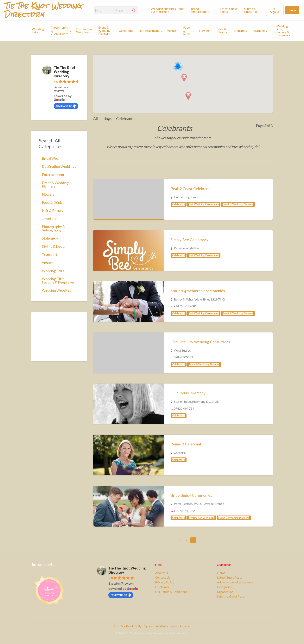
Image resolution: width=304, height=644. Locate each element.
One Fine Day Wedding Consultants (200, 342)
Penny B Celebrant (186, 444)
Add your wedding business (235, 582)
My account (225, 592)
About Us (161, 573)
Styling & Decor (54, 246)
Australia (162, 626)
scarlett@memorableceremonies (198, 291)
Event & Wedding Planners (104, 30)
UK (116, 626)
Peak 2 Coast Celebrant (190, 189)
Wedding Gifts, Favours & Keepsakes (283, 31)
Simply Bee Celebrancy (190, 240)
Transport (240, 31)
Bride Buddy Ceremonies (191, 495)
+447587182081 (185, 306)
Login (292, 10)
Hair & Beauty (222, 31)
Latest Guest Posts (229, 10)
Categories (224, 587)
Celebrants (126, 31)
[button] (184, 78)
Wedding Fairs (38, 31)
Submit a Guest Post (251, 10)
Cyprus (149, 626)
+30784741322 (184, 511)
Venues (172, 31)
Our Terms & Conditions (171, 592)
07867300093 (183, 357)
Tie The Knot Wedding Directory (64, 72)
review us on (66, 106)
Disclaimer (162, 587)
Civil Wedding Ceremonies (204, 204)
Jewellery (49, 218)
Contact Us (163, 577)
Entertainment (149, 31)
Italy (138, 626)
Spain (174, 626)
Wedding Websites (56, 290)
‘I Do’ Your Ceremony (188, 393)
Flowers (204, 31)
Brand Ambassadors (200, 10)
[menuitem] (168, 10)
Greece (185, 626)
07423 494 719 (184, 408)
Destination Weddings (84, 31)
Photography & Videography (59, 30)
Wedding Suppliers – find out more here (167, 10)
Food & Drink (187, 30)
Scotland (127, 626)
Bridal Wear (51, 158)
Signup (275, 12)
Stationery (260, 31)
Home (221, 573)
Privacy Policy (165, 582)
